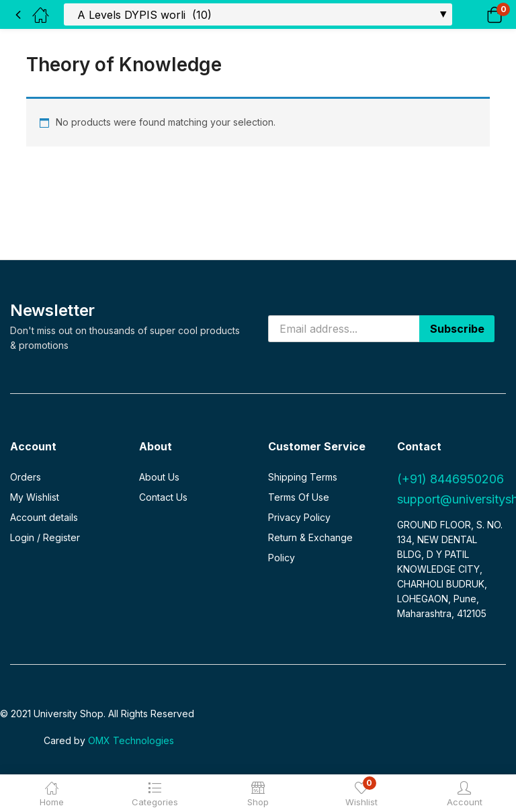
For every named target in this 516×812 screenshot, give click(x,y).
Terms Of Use (299, 497)
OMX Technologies (131, 740)
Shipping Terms (303, 477)
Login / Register (45, 537)
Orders (26, 477)
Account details (44, 517)
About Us (159, 477)
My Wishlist (35, 497)
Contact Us (163, 497)
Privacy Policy (299, 517)
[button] (477, 14)
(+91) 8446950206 (450, 479)
